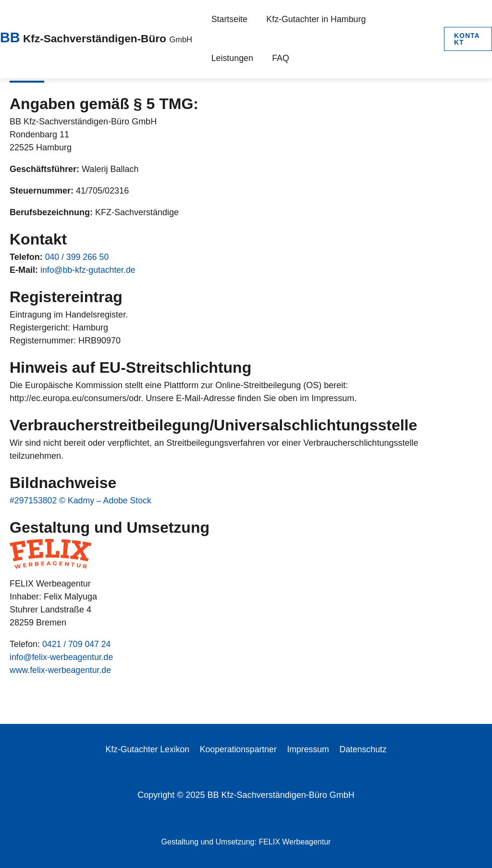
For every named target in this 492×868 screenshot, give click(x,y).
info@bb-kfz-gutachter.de (89, 270)
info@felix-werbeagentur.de (62, 657)
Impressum (308, 749)
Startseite (226, 19)
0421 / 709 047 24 (77, 644)
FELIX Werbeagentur (295, 842)
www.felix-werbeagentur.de (61, 670)
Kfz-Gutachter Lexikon (148, 749)
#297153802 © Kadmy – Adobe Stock (82, 501)
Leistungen (381, 19)
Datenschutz (362, 749)
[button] (465, 38)
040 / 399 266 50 (78, 257)
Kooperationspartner (239, 749)
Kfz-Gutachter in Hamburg (302, 19)
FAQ (217, 57)
